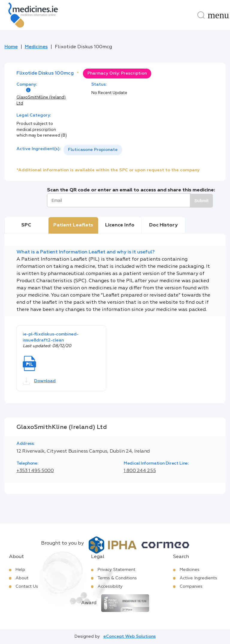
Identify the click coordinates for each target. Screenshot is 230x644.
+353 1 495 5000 (35, 471)
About (22, 578)
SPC (26, 225)
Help (20, 570)
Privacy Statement (116, 570)
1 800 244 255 (140, 471)
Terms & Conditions (117, 578)
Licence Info (120, 225)
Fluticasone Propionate (93, 150)
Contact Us (27, 586)
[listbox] (93, 150)
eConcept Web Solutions (130, 637)
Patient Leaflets (73, 225)
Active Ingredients (198, 578)
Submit (201, 201)
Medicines (36, 47)
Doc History (163, 225)
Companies (191, 586)
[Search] (201, 15)
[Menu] (218, 15)
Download (39, 381)
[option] (93, 150)
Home (11, 47)
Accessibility (110, 586)
